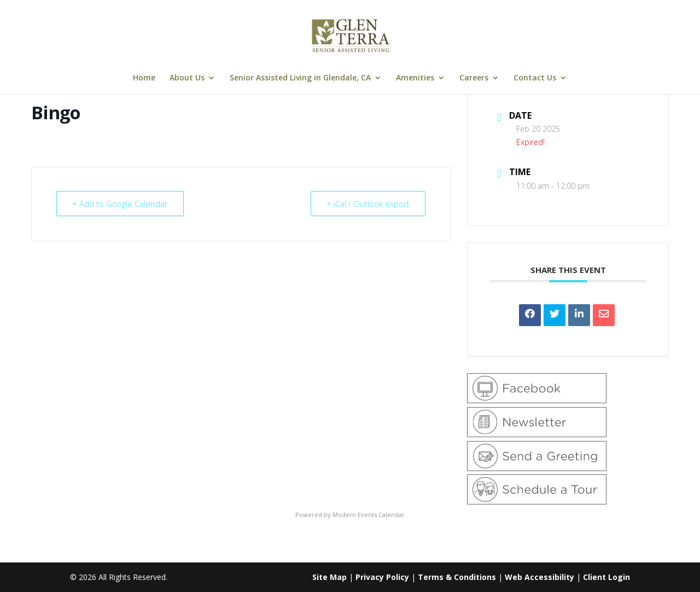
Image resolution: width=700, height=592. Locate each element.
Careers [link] (474, 78)
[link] (351, 35)
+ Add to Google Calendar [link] (120, 204)
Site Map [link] (329, 577)
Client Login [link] (606, 577)
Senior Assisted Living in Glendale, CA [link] (300, 78)
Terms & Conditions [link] (457, 577)
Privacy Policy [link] (382, 577)
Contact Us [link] (535, 78)
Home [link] (144, 78)
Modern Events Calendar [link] (369, 515)
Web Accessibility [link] (539, 577)
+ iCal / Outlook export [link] (368, 204)
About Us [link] (187, 78)
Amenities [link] (415, 78)
